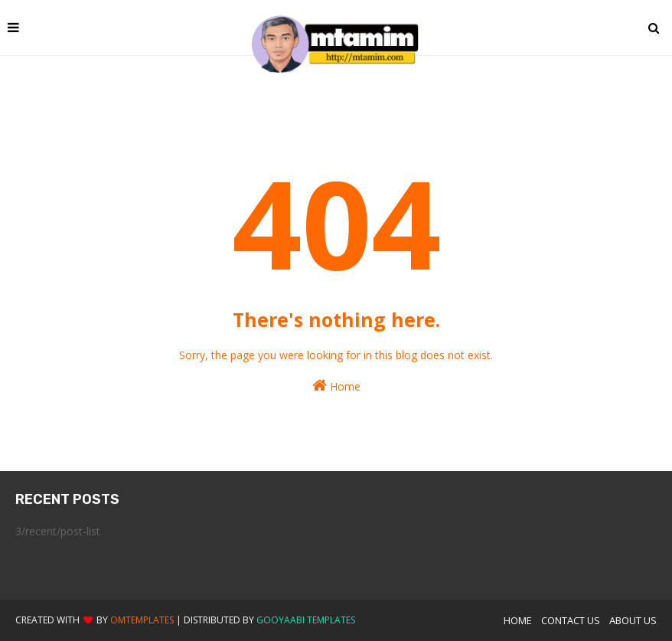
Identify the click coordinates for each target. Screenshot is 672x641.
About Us (633, 620)
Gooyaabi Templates (306, 620)
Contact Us (571, 620)
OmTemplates (142, 620)
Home (336, 386)
